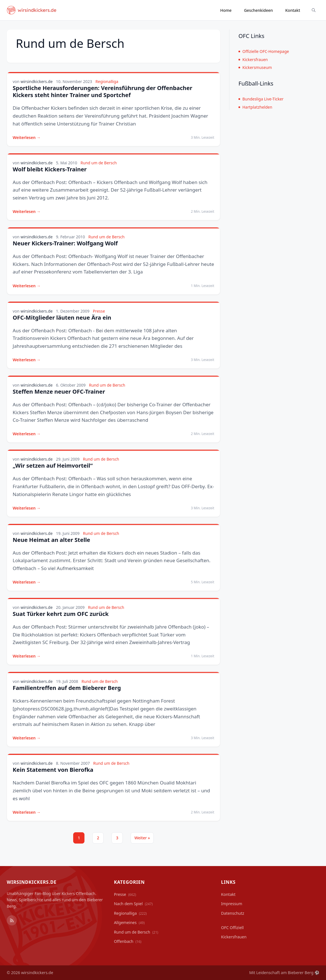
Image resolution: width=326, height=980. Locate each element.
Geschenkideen (259, 10)
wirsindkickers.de (37, 81)
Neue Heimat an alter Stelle (51, 540)
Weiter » (142, 838)
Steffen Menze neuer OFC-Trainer (59, 392)
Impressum (232, 904)
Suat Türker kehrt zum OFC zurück (61, 614)
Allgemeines (129, 922)
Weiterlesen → (27, 137)
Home (226, 10)
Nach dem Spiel (133, 904)
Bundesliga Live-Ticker (261, 99)
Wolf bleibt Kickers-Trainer (50, 169)
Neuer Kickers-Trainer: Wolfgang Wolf (65, 243)
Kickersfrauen (253, 60)
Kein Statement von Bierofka (53, 770)
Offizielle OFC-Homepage (264, 51)
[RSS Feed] (12, 920)
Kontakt (293, 10)
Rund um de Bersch (99, 163)
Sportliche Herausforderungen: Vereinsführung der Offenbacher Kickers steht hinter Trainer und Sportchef (102, 91)
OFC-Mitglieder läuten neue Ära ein (62, 318)
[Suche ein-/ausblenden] (314, 10)
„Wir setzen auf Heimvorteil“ (53, 466)
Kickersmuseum (255, 67)
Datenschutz (233, 913)
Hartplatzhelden (255, 107)
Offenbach (128, 941)
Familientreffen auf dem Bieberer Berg (67, 688)
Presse (99, 311)
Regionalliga (107, 81)
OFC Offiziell (232, 928)
